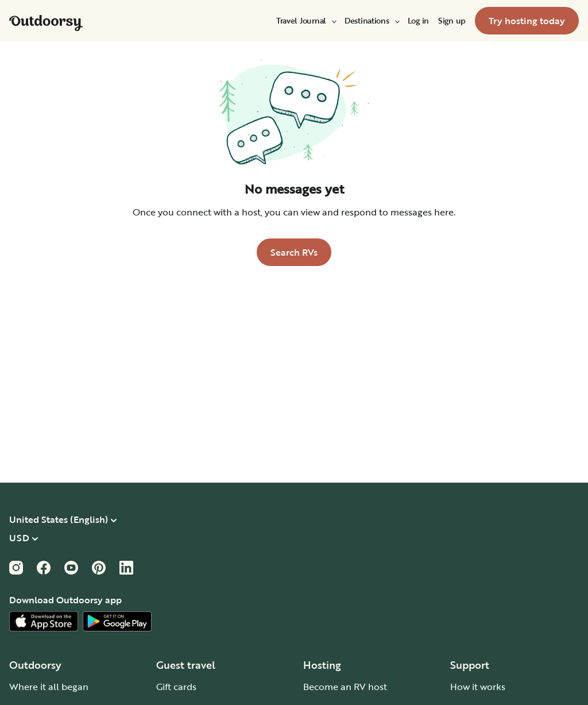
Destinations (372, 21)
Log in (418, 21)
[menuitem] (306, 21)
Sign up (452, 21)
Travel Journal (306, 21)
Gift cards (176, 687)
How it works (478, 687)
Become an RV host (345, 687)
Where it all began (49, 687)
